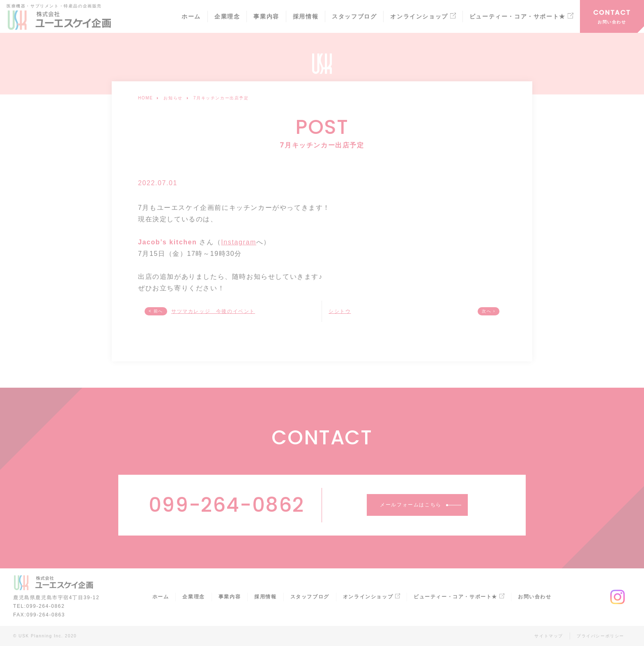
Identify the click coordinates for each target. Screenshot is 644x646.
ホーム (191, 17)
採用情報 (306, 17)
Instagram (239, 242)
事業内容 (266, 17)
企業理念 (227, 17)
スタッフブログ (354, 17)
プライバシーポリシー (600, 636)
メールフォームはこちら (411, 505)
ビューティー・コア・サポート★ (521, 17)
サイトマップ (549, 636)
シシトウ (340, 311)
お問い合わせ (612, 22)
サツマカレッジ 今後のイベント (213, 311)
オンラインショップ (423, 17)
